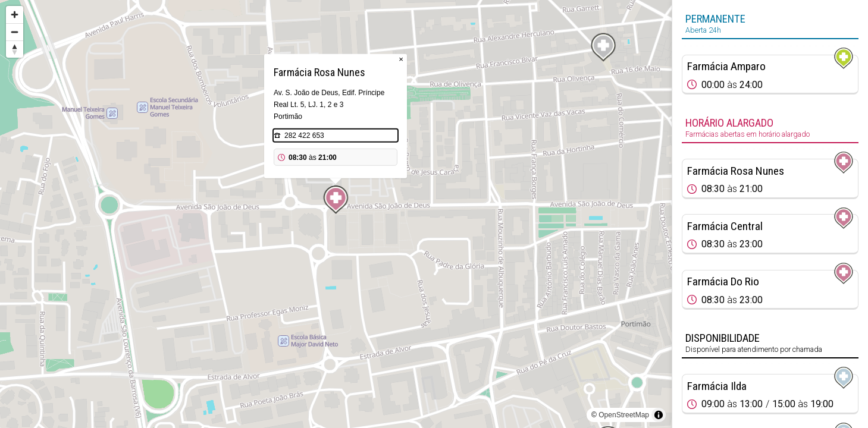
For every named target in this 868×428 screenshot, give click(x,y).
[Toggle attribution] (659, 415)
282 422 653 (304, 136)
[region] (336, 214)
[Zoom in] (15, 15)
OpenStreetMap (624, 415)
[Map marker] (336, 200)
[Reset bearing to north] (15, 49)
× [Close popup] (401, 59)
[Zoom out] (15, 32)
